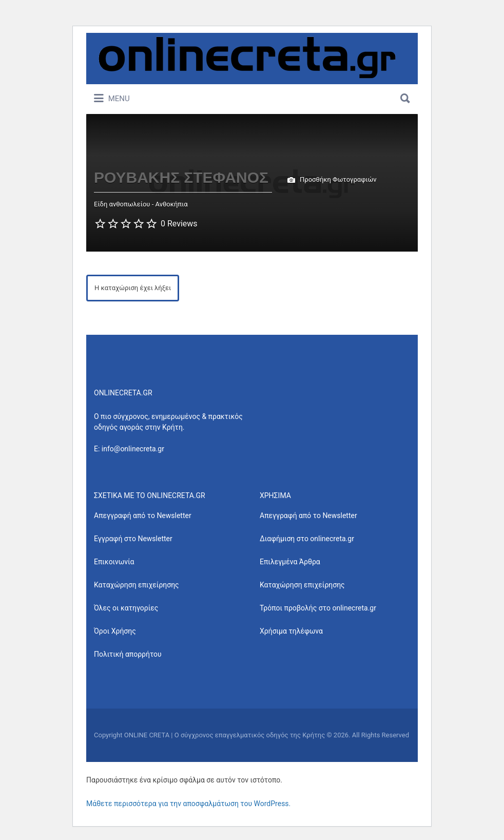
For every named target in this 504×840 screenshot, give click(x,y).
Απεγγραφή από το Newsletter (143, 516)
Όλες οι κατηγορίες (126, 608)
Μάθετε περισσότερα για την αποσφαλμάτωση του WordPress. (188, 804)
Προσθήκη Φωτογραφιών (332, 180)
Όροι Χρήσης (115, 631)
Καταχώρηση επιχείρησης (137, 585)
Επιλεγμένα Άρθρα (290, 562)
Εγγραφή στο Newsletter (133, 539)
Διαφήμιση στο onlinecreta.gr (307, 539)
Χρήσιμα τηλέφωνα (291, 631)
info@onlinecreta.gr (133, 449)
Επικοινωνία (114, 562)
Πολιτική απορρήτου (128, 654)
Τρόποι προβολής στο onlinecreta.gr (318, 608)
